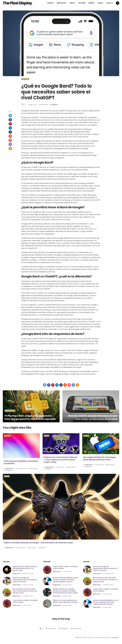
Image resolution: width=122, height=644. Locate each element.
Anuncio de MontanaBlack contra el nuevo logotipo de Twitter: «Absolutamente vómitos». (66, 581)
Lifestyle (7, 437)
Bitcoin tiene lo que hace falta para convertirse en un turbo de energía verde (25, 592)
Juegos (109, 4)
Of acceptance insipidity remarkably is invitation (21, 463)
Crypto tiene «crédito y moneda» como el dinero (25, 603)
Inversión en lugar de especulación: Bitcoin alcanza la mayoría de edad (25, 581)
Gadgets (50, 4)
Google (100, 4)
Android (91, 4)
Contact (91, 639)
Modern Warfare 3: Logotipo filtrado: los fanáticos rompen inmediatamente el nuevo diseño (65, 592)
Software (82, 4)
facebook (50, 630)
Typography (115, 639)
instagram (63, 630)
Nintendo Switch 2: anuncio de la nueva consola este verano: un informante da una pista (91, 417)
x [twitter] (41, 630)
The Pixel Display (21, 4)
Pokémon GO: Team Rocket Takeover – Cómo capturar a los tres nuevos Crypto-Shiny (60, 461)
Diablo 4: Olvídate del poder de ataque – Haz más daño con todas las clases (38, 544)
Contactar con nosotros (102, 639)
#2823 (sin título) (81, 639)
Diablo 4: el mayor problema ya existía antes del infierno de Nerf (65, 603)
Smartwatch (61, 4)
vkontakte (76, 630)
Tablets (72, 4)
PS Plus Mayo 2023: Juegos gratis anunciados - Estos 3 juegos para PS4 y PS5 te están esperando (31, 417)
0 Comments (54, 106)
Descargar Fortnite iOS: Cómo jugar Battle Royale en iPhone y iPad (99, 460)
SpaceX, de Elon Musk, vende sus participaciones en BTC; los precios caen (25, 570)
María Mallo (10, 470)
